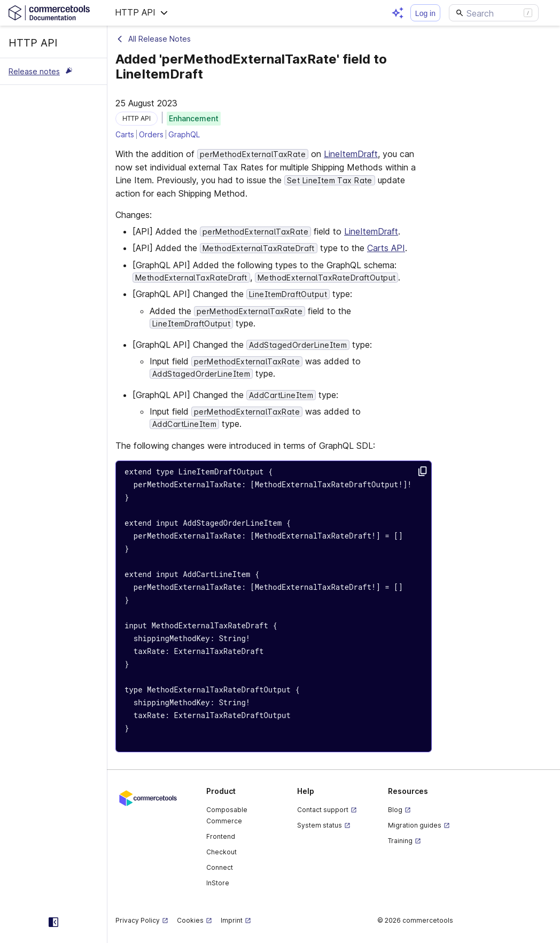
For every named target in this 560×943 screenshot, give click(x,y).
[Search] (494, 13)
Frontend (221, 836)
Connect (220, 867)
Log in (425, 13)
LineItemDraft (351, 154)
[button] (142, 13)
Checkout (221, 852)
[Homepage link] (53, 13)
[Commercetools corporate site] (148, 797)
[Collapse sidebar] (53, 922)
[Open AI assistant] (398, 13)
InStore (218, 883)
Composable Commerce (227, 815)
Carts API (386, 248)
